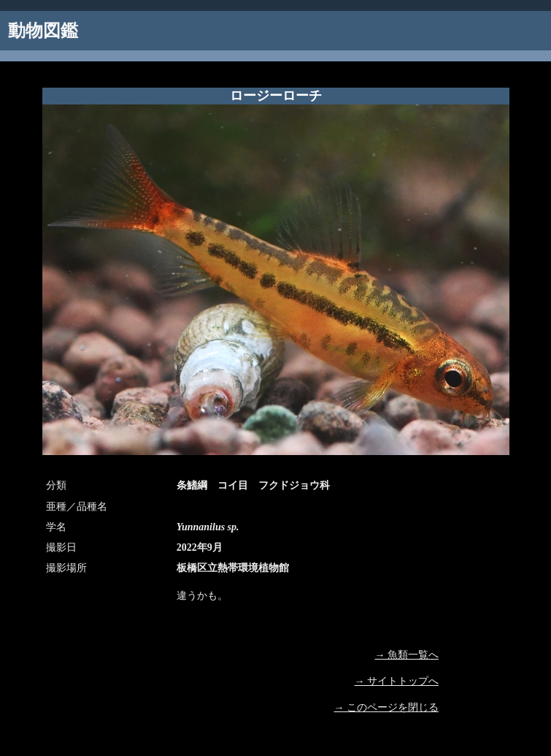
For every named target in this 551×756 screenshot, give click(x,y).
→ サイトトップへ (397, 681)
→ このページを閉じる (387, 707)
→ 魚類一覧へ (407, 655)
